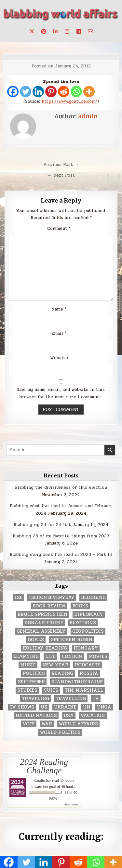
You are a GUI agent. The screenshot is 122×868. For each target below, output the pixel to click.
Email (59, 334)
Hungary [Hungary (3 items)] (86, 648)
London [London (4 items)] (72, 657)
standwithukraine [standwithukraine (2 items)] (77, 682)
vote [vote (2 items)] (29, 724)
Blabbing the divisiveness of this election (61, 487)
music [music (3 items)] (28, 665)
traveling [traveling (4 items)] (35, 699)
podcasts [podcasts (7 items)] (88, 665)
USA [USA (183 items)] (69, 716)
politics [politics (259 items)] (34, 673)
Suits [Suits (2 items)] (51, 690)
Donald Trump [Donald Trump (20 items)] (44, 623)
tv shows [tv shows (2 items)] (22, 707)
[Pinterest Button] (44, 31)
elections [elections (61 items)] (83, 623)
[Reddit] (64, 92)
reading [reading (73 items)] (62, 673)
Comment (59, 229)
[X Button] (32, 31)
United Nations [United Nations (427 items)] (36, 716)
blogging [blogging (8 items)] (93, 598)
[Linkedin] (38, 92)
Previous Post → (61, 165)
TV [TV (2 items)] (96, 699)
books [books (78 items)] (80, 606)
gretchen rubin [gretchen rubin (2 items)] (72, 640)
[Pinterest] (51, 92)
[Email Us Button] (90, 31)
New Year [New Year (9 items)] (55, 665)
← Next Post (61, 175)
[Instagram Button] (67, 31)
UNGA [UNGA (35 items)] (104, 707)
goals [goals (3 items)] (36, 640)
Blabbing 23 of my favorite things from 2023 (61, 536)
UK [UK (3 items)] (44, 707)
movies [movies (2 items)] (98, 657)
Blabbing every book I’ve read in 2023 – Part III (61, 555)
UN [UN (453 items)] (87, 707)
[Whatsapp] (76, 92)
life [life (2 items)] (50, 657)
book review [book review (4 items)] (49, 606)
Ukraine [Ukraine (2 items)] (65, 707)
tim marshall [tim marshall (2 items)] (84, 690)
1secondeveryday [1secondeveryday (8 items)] (52, 598)
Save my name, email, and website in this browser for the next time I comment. (61, 393)
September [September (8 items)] (31, 682)
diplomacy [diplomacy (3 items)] (89, 614)
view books (71, 804)
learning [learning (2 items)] (26, 657)
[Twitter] (26, 92)
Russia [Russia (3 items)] (89, 673)
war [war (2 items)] (47, 724)
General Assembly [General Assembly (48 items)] (41, 631)
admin (88, 116)
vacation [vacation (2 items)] (93, 716)
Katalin (39, 781)
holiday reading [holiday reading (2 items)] (45, 648)
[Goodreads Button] (79, 31)
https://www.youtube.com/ (69, 101)
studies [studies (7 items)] (27, 690)
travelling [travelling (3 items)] (71, 699)
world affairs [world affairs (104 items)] (78, 724)
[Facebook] (13, 92)
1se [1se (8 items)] (19, 598)
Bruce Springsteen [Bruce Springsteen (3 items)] (43, 614)
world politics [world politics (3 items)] (60, 732)
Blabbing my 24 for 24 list (42, 525)
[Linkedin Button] (55, 31)
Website (59, 358)
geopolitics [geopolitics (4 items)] (88, 631)
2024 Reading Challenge (44, 766)
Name (59, 309)
